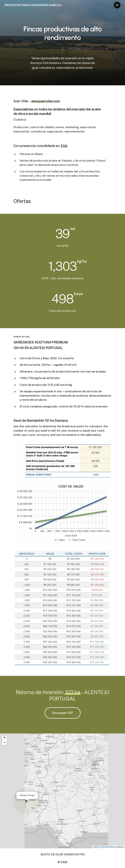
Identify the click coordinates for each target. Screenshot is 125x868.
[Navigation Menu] (117, 5)
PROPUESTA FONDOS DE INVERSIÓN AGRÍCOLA (33, 5)
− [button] (4, 743)
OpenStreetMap (108, 847)
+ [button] (4, 738)
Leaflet (96, 847)
